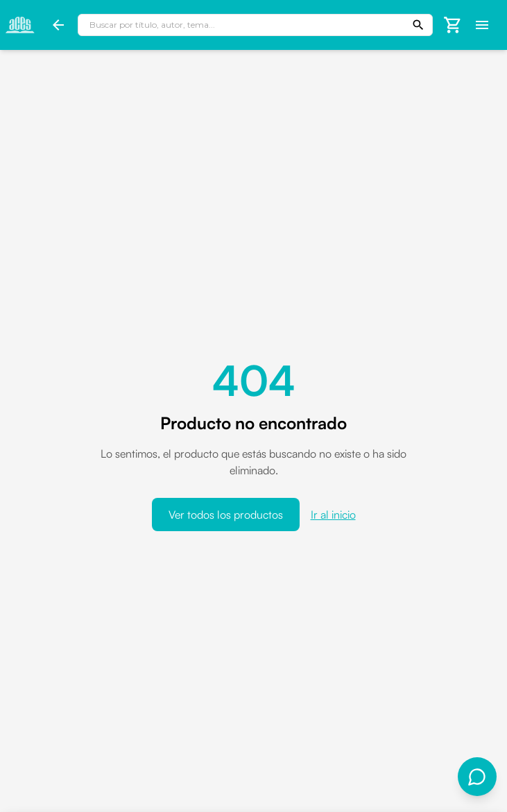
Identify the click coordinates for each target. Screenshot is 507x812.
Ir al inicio (333, 515)
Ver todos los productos (226, 515)
